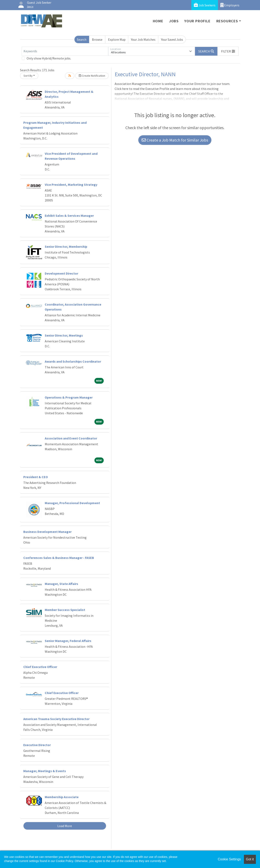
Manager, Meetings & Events (45, 771)
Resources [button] (227, 21)
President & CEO (36, 477)
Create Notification (92, 76)
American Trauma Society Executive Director (56, 719)
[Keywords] (65, 51)
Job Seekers (205, 5)
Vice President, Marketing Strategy (71, 185)
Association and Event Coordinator (71, 438)
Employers (230, 5)
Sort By (28, 76)
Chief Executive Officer (40, 667)
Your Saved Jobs (172, 39)
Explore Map (117, 39)
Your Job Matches (143, 39)
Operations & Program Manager (69, 397)
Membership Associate (62, 797)
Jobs (174, 21)
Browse (97, 39)
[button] (228, 51)
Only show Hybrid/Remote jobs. (49, 58)
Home (158, 21)
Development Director (61, 273)
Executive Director (37, 745)
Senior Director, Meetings (64, 335)
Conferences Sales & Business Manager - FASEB (59, 558)
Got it (250, 859)
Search (82, 39)
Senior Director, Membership (66, 246)
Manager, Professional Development (72, 503)
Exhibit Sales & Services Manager (69, 216)
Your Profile (197, 21)
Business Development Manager (47, 532)
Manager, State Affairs (61, 584)
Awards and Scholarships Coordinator (73, 361)
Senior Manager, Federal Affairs (68, 641)
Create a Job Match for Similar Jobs (175, 140)
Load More (65, 826)
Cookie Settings (229, 859)
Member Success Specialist (65, 610)
